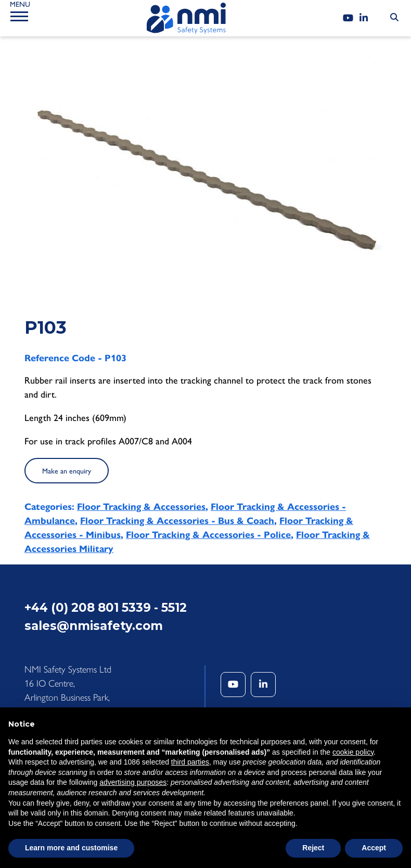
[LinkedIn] (364, 18)
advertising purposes (133, 782)
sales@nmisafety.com (94, 626)
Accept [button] (374, 848)
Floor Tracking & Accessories (141, 507)
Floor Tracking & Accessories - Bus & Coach (177, 521)
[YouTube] (348, 18)
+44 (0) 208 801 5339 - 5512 (106, 608)
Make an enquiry (67, 471)
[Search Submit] (394, 18)
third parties (190, 762)
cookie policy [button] (353, 752)
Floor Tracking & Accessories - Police (208, 535)
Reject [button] (313, 848)
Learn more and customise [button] (71, 848)
